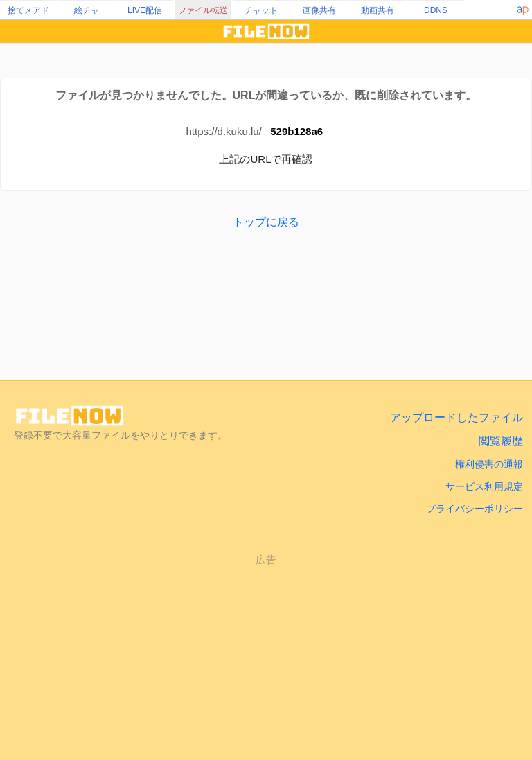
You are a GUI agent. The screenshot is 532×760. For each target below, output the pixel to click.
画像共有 (319, 10)
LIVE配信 (145, 10)
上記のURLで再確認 (266, 159)
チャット (261, 10)
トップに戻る (266, 222)
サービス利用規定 (484, 486)
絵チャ (87, 10)
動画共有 (378, 10)
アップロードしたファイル (456, 417)
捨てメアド (28, 10)
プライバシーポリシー (475, 509)
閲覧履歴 (501, 441)
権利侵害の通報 (489, 464)
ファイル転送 (203, 10)
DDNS (436, 10)
